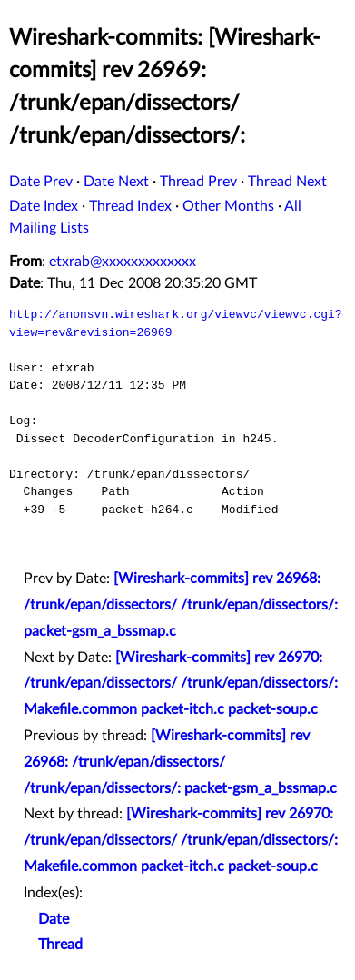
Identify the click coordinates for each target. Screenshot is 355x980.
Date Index (44, 206)
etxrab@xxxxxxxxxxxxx (123, 262)
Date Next (116, 182)
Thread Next (287, 182)
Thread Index (130, 206)
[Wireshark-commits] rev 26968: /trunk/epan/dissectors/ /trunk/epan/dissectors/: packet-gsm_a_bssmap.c (181, 605)
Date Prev (41, 182)
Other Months (228, 206)
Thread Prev (198, 182)
